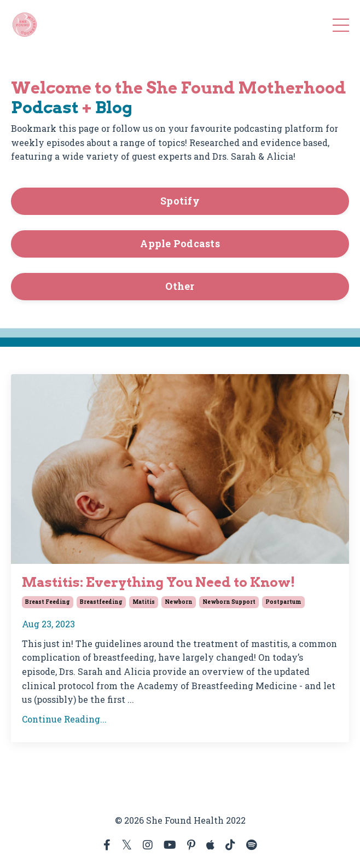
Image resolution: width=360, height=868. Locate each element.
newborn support (229, 602)
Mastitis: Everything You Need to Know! (158, 582)
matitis (144, 602)
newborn (179, 602)
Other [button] (180, 286)
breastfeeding (101, 602)
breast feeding (48, 602)
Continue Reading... (64, 719)
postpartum (283, 602)
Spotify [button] (180, 201)
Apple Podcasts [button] (180, 243)
